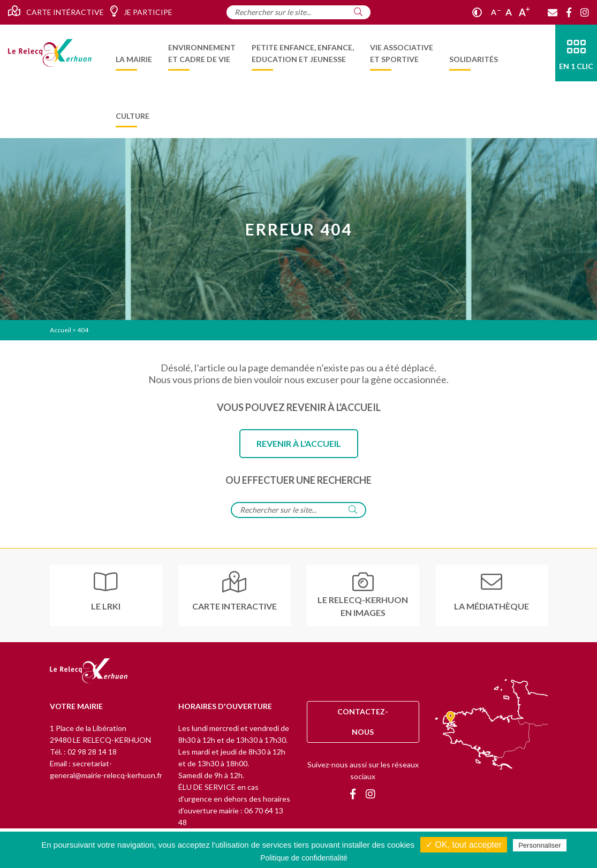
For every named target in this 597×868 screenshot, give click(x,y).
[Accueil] (50, 53)
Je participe (141, 11)
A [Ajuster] (509, 12)
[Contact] (553, 12)
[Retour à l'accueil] (89, 672)
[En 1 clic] (576, 53)
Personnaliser (540, 845)
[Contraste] (477, 12)
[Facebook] (569, 12)
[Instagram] (585, 12)
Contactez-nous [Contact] (363, 722)
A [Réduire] (496, 12)
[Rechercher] (358, 12)
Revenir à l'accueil (299, 443)
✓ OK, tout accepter (464, 845)
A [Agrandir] (524, 12)
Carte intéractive (56, 11)
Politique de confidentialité (304, 858)
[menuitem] (134, 53)
